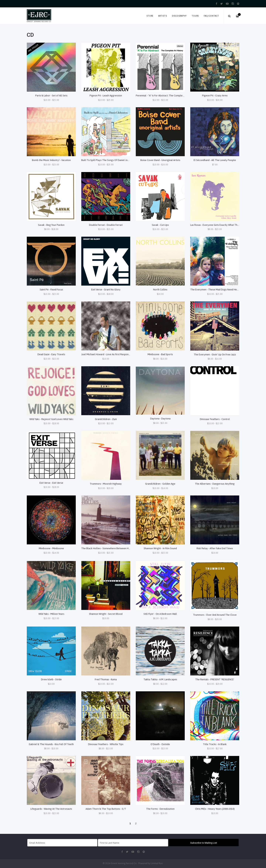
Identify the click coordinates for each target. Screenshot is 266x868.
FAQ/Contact (211, 16)
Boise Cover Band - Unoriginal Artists (160, 160)
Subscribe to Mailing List (204, 843)
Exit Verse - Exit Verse (51, 483)
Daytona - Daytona (160, 418)
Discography (179, 16)
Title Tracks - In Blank (215, 744)
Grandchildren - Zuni (106, 419)
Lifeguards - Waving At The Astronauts (51, 809)
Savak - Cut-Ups (160, 225)
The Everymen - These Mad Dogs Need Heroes (216, 289)
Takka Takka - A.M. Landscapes (160, 679)
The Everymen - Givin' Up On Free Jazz (215, 354)
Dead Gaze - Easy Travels (51, 354)
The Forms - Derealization (160, 809)
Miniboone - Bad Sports (160, 354)
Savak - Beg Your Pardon (51, 225)
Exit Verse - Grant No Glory (106, 289)
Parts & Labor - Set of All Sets (51, 95)
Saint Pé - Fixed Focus (51, 289)
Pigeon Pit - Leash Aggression (106, 95)
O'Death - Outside (160, 744)
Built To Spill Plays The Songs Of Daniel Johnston (108, 160)
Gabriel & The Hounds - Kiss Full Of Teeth (51, 744)
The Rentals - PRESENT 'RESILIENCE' (215, 679)
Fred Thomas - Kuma (106, 679)
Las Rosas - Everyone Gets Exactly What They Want (218, 225)
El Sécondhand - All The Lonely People (215, 160)
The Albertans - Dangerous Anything (215, 484)
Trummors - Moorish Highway (106, 484)
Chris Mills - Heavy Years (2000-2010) (215, 809)
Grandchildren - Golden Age (160, 484)
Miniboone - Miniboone (51, 548)
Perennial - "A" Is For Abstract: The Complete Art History (167, 95)
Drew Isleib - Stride (51, 679)
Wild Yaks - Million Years (51, 614)
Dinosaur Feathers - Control (215, 419)
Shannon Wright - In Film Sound (160, 548)
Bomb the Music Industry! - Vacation (51, 160)
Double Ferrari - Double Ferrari (106, 225)
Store (150, 16)
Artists (163, 16)
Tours (195, 16)
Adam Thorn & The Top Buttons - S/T (106, 809)
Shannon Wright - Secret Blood (106, 614)
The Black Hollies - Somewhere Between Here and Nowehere (115, 548)
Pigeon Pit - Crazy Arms (215, 95)
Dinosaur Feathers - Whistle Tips (106, 744)
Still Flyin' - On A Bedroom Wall (160, 614)
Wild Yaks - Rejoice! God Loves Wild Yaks (51, 419)
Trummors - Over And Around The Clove (215, 615)
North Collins (160, 289)
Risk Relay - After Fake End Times (215, 548)
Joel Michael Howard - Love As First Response (106, 354)
